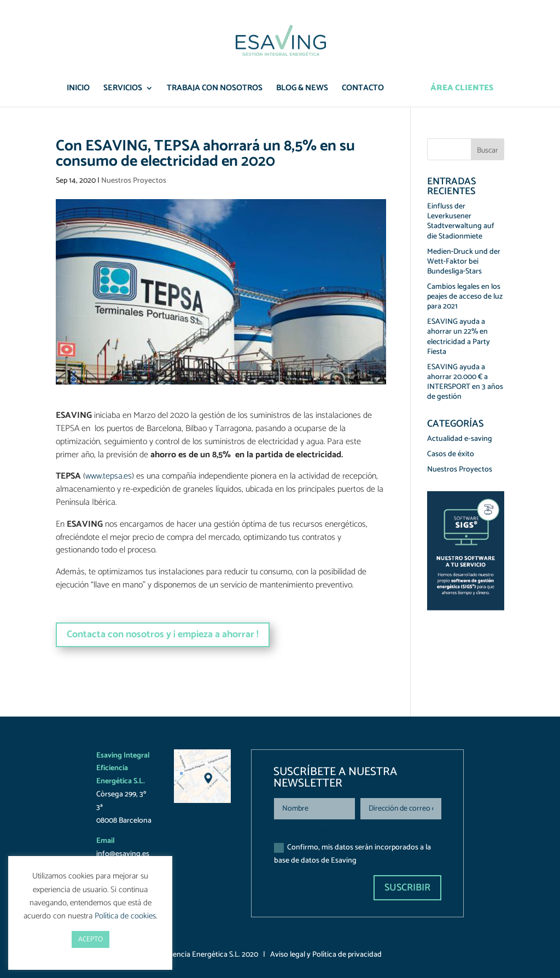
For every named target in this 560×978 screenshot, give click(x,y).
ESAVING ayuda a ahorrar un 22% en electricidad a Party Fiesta (459, 337)
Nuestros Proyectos (134, 181)
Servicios (123, 89)
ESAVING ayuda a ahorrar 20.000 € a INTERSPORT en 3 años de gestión (465, 382)
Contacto (363, 89)
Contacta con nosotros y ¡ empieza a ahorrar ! (163, 634)
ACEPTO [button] (91, 939)
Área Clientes (462, 89)
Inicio (78, 89)
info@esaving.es (123, 854)
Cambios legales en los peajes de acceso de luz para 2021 (465, 297)
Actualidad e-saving (460, 439)
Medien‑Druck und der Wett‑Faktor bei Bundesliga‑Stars (464, 262)
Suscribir (407, 888)
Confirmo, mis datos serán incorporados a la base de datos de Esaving (352, 854)
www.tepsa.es (109, 476)
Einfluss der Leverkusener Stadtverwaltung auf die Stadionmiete (461, 222)
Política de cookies (125, 916)
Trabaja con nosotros (215, 89)
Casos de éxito (451, 454)
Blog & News (302, 89)
